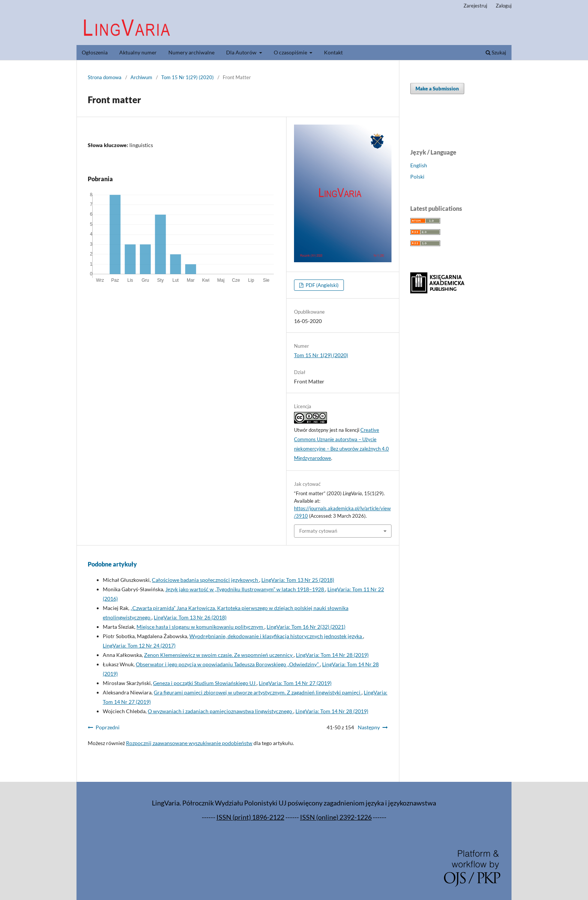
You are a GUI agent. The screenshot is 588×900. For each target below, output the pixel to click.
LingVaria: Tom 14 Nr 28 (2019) (332, 655)
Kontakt (333, 52)
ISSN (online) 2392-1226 (336, 817)
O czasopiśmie (291, 52)
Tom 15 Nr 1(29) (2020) (187, 77)
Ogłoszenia (95, 52)
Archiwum (141, 77)
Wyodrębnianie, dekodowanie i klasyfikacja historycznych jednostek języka (276, 636)
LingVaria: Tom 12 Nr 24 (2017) (139, 645)
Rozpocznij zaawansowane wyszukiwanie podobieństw (189, 743)
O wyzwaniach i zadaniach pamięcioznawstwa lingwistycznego (220, 711)
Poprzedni (108, 727)
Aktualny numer (138, 52)
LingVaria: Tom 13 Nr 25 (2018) (298, 580)
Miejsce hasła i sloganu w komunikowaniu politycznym (200, 627)
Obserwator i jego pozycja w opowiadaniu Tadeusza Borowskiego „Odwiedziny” (228, 664)
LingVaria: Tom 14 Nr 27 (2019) (295, 683)
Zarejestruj (475, 6)
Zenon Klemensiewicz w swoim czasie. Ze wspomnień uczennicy (219, 655)
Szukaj (496, 52)
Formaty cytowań (318, 531)
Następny (369, 727)
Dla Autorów (242, 52)
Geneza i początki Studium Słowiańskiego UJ (205, 683)
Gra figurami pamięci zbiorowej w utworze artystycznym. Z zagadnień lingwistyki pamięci (258, 692)
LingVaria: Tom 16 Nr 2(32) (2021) (306, 627)
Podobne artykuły (112, 564)
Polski (417, 177)
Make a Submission (437, 89)
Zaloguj (504, 6)
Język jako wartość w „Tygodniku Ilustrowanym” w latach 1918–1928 (245, 589)
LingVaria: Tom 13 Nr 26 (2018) (190, 617)
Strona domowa (105, 77)
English (419, 165)
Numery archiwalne (191, 52)
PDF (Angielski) (322, 285)
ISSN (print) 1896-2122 (250, 817)
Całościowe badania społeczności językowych (205, 580)
